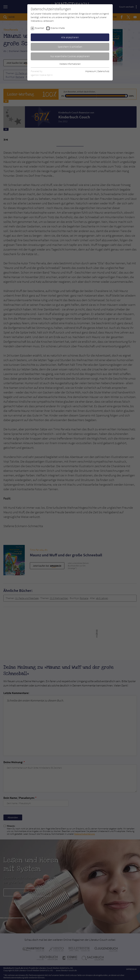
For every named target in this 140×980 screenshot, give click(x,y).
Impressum (91, 71)
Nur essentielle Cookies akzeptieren (70, 56)
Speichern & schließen (70, 47)
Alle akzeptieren (70, 37)
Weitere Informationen (70, 64)
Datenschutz (103, 71)
